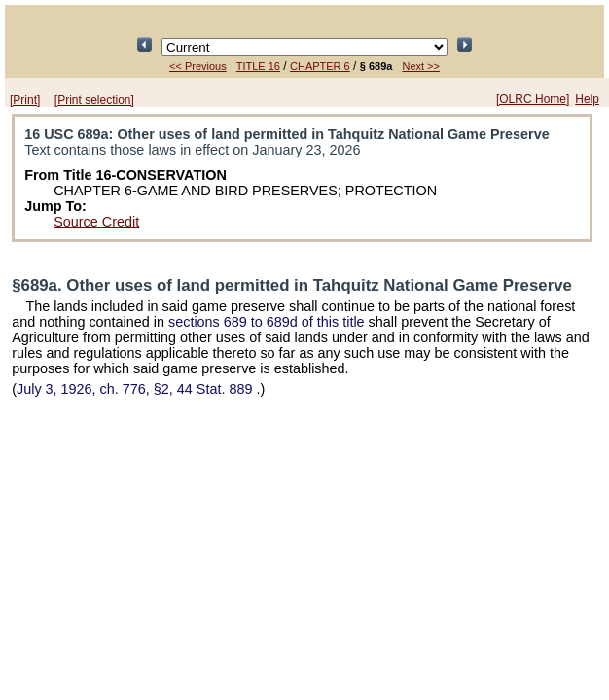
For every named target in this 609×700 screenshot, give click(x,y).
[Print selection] (94, 100)
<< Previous (198, 66)
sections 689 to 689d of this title (267, 322)
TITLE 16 (258, 66)
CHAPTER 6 (320, 66)
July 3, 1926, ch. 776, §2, (136, 389)
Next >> (421, 66)
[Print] (25, 100)
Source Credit (96, 222)
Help (587, 99)
